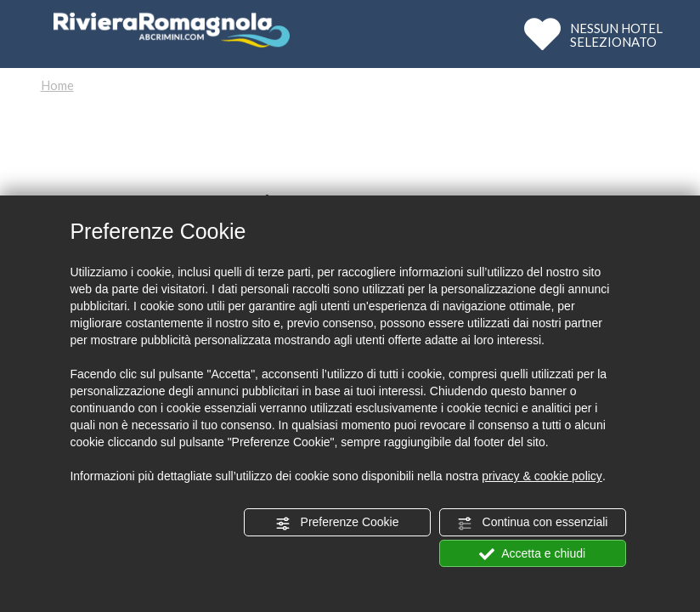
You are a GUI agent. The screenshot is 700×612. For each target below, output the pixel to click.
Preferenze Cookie (337, 523)
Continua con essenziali (533, 523)
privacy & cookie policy (542, 476)
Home (57, 85)
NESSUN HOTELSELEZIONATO (616, 34)
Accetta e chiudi (532, 554)
